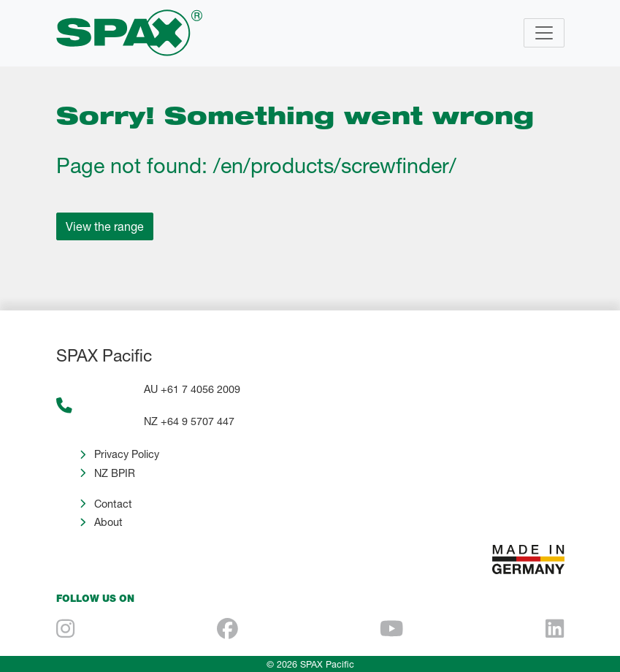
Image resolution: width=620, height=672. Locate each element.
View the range (105, 226)
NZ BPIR (115, 473)
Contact (113, 504)
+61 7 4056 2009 (200, 389)
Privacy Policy (127, 454)
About (108, 522)
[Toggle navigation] (544, 33)
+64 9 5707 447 (198, 421)
